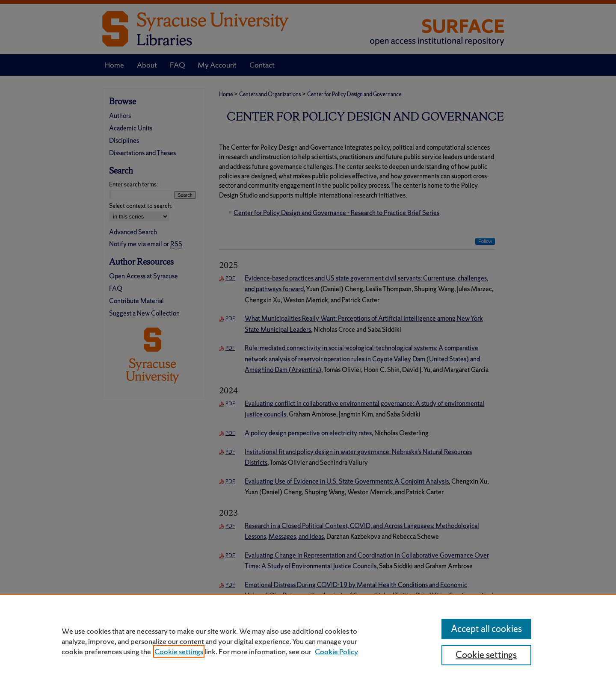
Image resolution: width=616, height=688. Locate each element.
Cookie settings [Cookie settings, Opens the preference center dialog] (486, 655)
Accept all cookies (486, 629)
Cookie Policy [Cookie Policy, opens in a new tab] (336, 651)
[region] (308, 641)
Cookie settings (179, 651)
